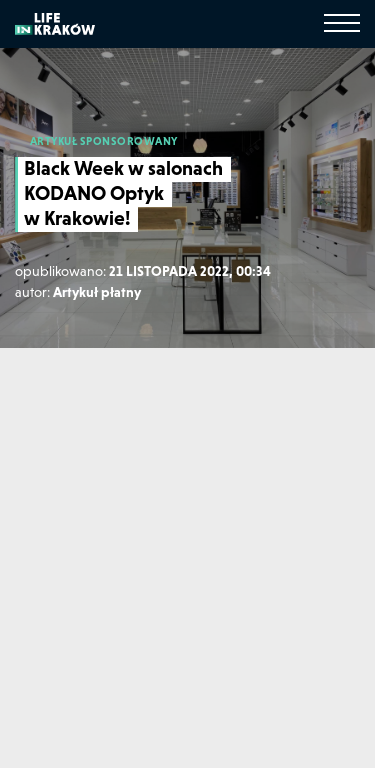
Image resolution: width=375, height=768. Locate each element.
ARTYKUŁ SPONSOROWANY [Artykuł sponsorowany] (104, 141)
